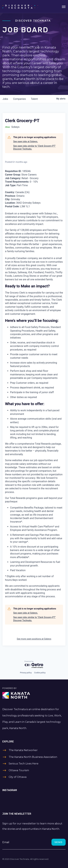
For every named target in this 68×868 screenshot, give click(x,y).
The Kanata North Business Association (33, 757)
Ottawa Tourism (19, 770)
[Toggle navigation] (64, 6)
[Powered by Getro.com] (34, 665)
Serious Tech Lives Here (24, 764)
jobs (5, 99)
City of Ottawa (18, 777)
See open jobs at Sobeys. (26, 141)
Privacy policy (26, 673)
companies (19, 99)
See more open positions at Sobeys (34, 639)
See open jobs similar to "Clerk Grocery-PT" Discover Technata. (34, 147)
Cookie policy (40, 673)
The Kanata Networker (23, 750)
